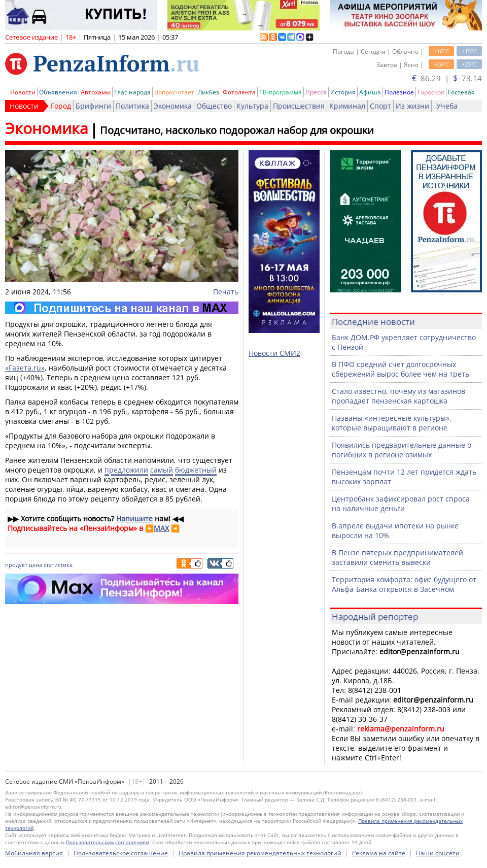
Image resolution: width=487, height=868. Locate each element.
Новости (23, 92)
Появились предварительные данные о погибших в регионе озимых (402, 450)
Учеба (447, 106)
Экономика (173, 106)
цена (36, 565)
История (343, 92)
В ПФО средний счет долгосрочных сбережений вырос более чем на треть (401, 369)
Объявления (58, 92)
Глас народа (132, 92)
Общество (214, 106)
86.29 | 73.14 (447, 78)
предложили (126, 470)
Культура (252, 106)
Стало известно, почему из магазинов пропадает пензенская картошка (398, 396)
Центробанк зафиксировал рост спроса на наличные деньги (401, 504)
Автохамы (96, 92)
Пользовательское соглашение (121, 853)
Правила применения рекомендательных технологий (260, 853)
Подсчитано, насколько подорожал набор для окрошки (237, 130)
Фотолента (239, 92)
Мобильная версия (34, 853)
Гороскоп (431, 92)
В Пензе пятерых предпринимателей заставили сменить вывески (397, 557)
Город (61, 106)
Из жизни (412, 106)
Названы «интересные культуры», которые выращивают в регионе (392, 423)
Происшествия (299, 106)
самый (162, 470)
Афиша (370, 92)
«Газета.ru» (25, 368)
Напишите (134, 519)
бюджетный (196, 470)
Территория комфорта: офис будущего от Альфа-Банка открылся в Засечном (404, 584)
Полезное (399, 92)
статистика (58, 565)
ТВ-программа (281, 92)
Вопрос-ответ (174, 92)
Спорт (380, 106)
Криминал (347, 106)
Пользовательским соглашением (108, 842)
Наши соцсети (438, 853)
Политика (132, 106)
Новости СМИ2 (274, 353)
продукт (16, 565)
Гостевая (461, 92)
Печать (226, 292)
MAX (161, 528)
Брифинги (93, 106)
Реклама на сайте (379, 853)
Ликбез (208, 92)
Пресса (316, 92)
